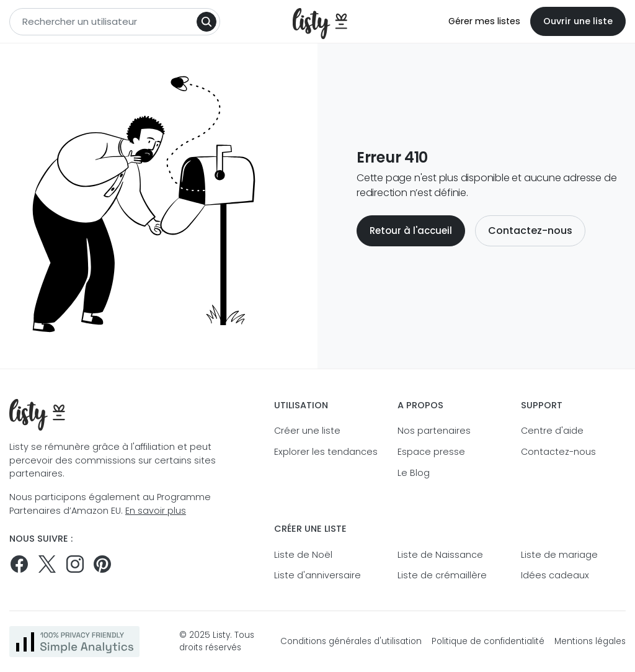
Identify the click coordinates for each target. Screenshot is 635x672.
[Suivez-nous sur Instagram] (75, 564)
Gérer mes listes (484, 21)
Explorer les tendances (326, 452)
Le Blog (414, 473)
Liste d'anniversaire (317, 575)
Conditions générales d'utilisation (351, 641)
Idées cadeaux (555, 575)
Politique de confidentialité (488, 641)
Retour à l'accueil (411, 231)
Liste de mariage (559, 555)
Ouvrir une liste (578, 21)
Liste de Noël (303, 555)
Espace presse (431, 452)
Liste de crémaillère (442, 575)
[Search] (206, 22)
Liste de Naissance (440, 555)
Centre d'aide (552, 431)
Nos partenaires (434, 431)
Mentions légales (590, 641)
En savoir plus (156, 511)
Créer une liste (307, 431)
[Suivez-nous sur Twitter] (47, 564)
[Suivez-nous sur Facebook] (19, 564)
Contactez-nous (530, 231)
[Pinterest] (102, 564)
